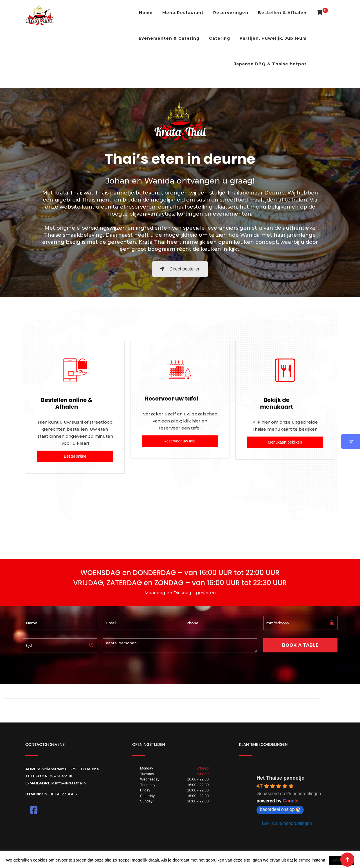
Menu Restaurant (183, 13)
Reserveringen (231, 13)
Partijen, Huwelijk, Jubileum (273, 38)
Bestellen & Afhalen (282, 13)
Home (146, 13)
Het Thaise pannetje (280, 778)
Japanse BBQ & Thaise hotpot (270, 64)
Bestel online (75, 456)
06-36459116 (62, 776)
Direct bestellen (180, 269)
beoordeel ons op (280, 809)
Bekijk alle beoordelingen (287, 823)
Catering (220, 38)
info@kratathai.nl (71, 783)
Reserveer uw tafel (180, 441)
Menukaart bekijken (285, 442)
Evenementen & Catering (169, 38)
